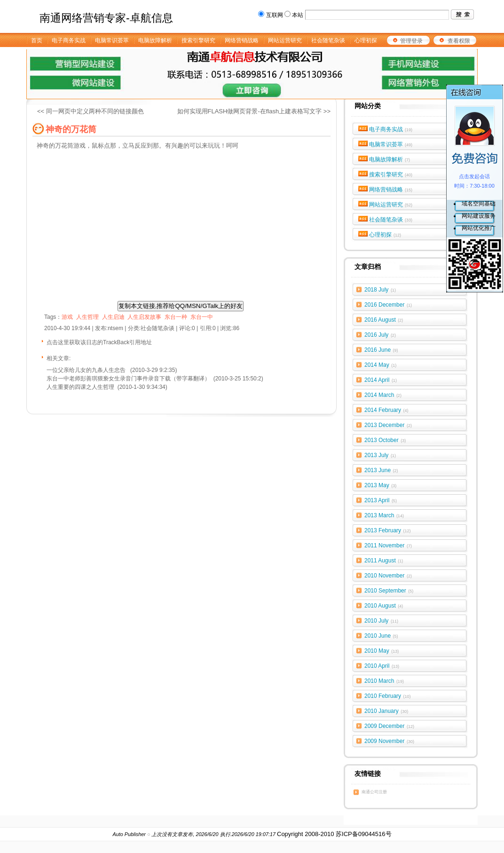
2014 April (381, 380)
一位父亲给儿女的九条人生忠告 (87, 370)
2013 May (380, 485)
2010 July (381, 621)
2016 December (388, 305)
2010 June (381, 636)
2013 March (384, 515)
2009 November (389, 741)
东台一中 (202, 317)
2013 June (381, 470)
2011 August (384, 561)
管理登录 (411, 41)
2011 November (388, 545)
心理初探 (385, 235)
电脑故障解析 (390, 159)
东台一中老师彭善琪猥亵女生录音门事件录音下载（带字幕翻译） (128, 379)
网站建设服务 (479, 216)
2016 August (384, 320)
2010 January (386, 711)
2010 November (388, 576)
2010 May (382, 651)
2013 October (385, 440)
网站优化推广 (479, 228)
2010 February (388, 696)
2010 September (389, 591)
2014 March (383, 395)
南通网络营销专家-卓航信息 (106, 18)
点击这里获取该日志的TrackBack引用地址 (99, 342)
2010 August (384, 606)
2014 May (380, 365)
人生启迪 (113, 317)
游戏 (67, 317)
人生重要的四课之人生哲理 (80, 387)
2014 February (386, 410)
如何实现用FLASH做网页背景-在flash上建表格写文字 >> (254, 111)
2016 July (380, 335)
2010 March (384, 681)
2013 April (381, 500)
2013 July (380, 455)
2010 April (382, 666)
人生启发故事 (144, 317)
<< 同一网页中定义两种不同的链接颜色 (91, 111)
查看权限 (459, 41)
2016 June (381, 350)
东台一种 (176, 317)
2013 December (388, 425)
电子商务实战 (391, 129)
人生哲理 (87, 317)
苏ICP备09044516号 (364, 834)
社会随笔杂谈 (391, 220)
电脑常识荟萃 (391, 144)
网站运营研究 (391, 205)
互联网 (275, 15)
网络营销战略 (391, 190)
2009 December (389, 726)
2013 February (388, 530)
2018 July (380, 290)
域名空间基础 (479, 204)
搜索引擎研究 (391, 174)
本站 (298, 15)
